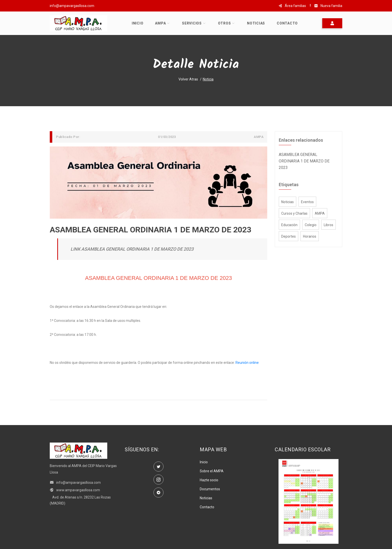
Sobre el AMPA (212, 471)
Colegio (311, 225)
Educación (289, 225)
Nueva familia (328, 6)
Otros (224, 23)
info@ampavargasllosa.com (75, 483)
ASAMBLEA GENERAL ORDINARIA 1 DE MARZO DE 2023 (304, 161)
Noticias (256, 23)
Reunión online (247, 363)
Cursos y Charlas (294, 213)
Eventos (307, 202)
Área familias (292, 6)
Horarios (310, 236)
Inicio (138, 23)
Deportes (288, 236)
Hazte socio (209, 480)
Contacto (287, 23)
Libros (328, 225)
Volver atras (188, 79)
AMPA (160, 23)
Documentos (210, 489)
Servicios (192, 23)
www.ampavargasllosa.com (75, 490)
